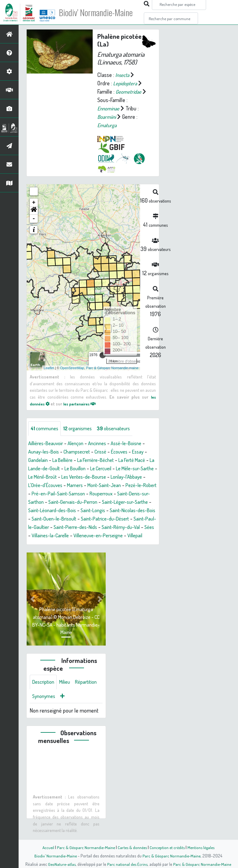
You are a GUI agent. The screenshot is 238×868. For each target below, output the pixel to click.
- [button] (34, 219)
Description (45, 691)
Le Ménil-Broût (85, 477)
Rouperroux (41, 502)
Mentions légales (203, 847)
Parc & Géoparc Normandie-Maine (84, 847)
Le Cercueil (131, 469)
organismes (82, 429)
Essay (149, 452)
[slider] (103, 355)
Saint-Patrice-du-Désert (76, 527)
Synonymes (74, 706)
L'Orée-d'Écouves (90, 485)
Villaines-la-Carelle (49, 544)
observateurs (121, 429)
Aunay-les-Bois (45, 452)
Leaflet (49, 368)
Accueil (45, 847)
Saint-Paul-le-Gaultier (131, 527)
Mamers (123, 485)
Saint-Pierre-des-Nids (55, 536)
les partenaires (84, 403)
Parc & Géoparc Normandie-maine (112, 368)
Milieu (68, 691)
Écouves (129, 452)
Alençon (80, 444)
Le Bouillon (102, 469)
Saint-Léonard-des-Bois (130, 511)
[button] (34, 211)
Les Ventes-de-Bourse (131, 477)
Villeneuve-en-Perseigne (102, 544)
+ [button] (34, 203)
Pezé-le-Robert (74, 494)
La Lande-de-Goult (65, 469)
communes (46, 429)
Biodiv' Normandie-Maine (102, 12)
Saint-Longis (45, 519)
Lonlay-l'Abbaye (49, 485)
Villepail (143, 544)
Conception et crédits (168, 847)
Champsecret (82, 452)
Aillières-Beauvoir (48, 444)
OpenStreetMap (72, 368)
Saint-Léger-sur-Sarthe (73, 511)
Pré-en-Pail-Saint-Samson (125, 494)
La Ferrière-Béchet (106, 460)
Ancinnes (104, 444)
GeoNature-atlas (61, 864)
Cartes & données (132, 847)
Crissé (108, 452)
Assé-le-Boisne (136, 444)
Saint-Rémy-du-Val (105, 536)
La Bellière (69, 460)
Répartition (44, 706)
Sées (136, 536)
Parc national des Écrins (127, 864)
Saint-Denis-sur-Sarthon (86, 502)
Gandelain (42, 460)
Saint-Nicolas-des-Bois (88, 519)
